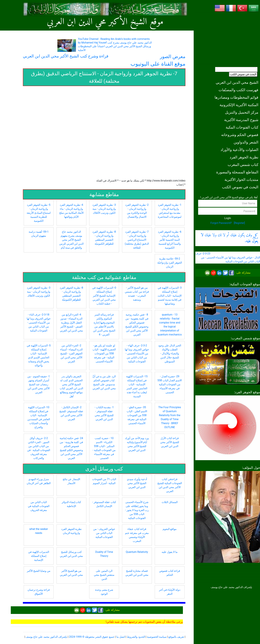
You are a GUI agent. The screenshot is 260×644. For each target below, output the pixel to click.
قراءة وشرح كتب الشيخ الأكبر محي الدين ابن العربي (66, 56)
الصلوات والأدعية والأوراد (239, 150)
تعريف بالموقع (176, 637)
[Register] (239, 223)
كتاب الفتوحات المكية (242, 127)
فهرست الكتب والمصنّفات (238, 90)
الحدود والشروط (136, 637)
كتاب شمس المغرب (243, 165)
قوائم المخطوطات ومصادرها (236, 97)
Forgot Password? (221, 223)
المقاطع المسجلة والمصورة (237, 172)
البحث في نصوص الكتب (243, 74)
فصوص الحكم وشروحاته (240, 135)
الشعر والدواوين (246, 142)
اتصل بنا (121, 637)
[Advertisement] (228, 38)
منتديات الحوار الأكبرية (241, 180)
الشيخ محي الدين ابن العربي (237, 82)
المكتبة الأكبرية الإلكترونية (239, 105)
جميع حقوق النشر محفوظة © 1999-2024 (92, 637)
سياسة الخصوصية (157, 637)
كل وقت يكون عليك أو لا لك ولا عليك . (229, 238)
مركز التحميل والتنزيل (242, 112)
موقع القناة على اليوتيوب (158, 64)
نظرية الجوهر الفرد (244, 157)
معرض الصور (173, 57)
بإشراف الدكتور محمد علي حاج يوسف (46, 637)
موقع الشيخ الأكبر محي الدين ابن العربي (105, 22)
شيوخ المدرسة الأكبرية (241, 120)
